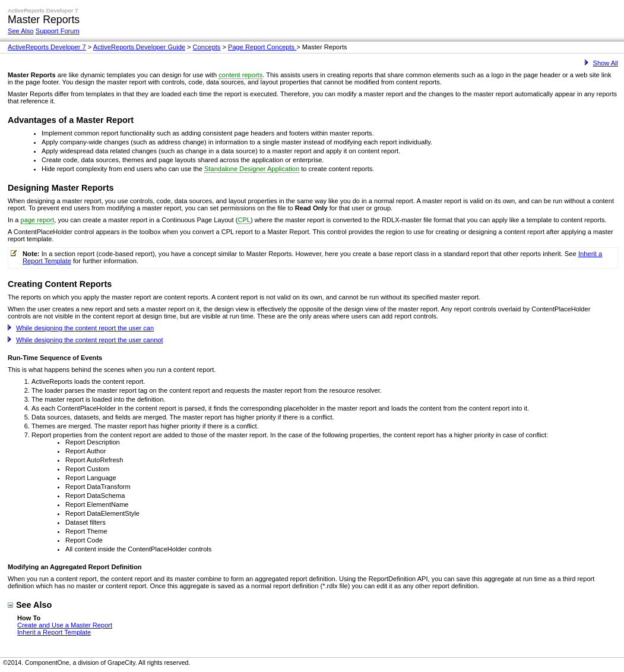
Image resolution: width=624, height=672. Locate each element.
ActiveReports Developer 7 (47, 47)
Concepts (207, 47)
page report (38, 220)
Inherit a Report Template (54, 632)
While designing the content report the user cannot (85, 340)
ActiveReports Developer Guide (139, 47)
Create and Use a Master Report (65, 625)
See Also (21, 31)
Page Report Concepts (262, 47)
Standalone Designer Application (252, 169)
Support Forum (58, 31)
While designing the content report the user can (81, 328)
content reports (240, 75)
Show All (602, 63)
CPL (244, 220)
